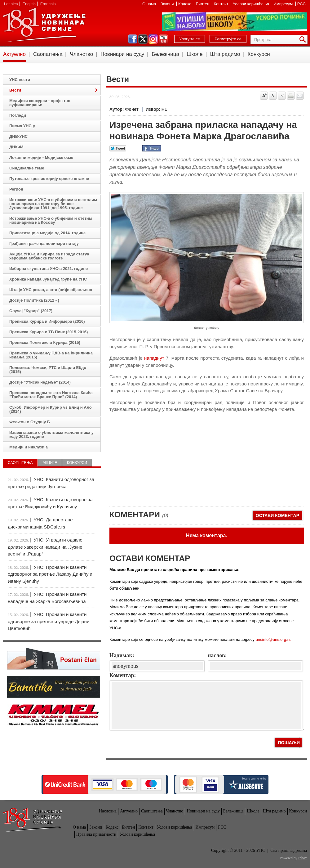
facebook (133, 39)
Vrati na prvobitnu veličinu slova (273, 96)
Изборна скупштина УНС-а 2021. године (49, 269)
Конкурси (259, 54)
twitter (143, 39)
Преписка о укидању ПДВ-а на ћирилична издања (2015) (51, 355)
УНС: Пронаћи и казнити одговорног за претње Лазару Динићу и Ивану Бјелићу (50, 574)
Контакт (222, 4)
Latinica (11, 4)
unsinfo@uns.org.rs (273, 639)
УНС (44, 25)
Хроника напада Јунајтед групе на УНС (48, 279)
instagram (153, 39)
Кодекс (185, 4)
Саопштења (48, 54)
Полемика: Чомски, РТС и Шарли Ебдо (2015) (48, 370)
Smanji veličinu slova (282, 96)
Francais (48, 4)
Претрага (304, 40)
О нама (150, 4)
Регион (16, 189)
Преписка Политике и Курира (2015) (45, 342)
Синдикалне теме (27, 168)
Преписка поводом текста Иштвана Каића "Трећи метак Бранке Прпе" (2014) (51, 395)
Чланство (81, 54)
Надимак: (122, 655)
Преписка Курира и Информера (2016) (47, 321)
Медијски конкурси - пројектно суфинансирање (40, 103)
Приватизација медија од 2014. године (47, 233)
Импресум (284, 4)
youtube (163, 39)
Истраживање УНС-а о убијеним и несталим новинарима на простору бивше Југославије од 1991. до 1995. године (53, 204)
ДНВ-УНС (18, 136)
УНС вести (20, 80)
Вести (15, 90)
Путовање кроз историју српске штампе (49, 179)
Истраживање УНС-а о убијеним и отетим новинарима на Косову (51, 220)
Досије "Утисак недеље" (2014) (40, 382)
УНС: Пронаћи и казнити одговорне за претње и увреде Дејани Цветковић (49, 621)
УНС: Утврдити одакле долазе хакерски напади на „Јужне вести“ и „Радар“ (45, 547)
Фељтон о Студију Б (30, 422)
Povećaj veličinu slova (264, 96)
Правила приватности (96, 834)
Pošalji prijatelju (300, 96)
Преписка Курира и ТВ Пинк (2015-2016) (49, 332)
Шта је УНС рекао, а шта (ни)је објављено (51, 290)
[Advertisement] (156, 456)
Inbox (303, 858)
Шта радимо (225, 54)
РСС (301, 4)
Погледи (18, 115)
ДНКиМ (16, 147)
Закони (168, 4)
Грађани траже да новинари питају (44, 243)
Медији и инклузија (29, 447)
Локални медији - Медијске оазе (41, 157)
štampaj (291, 96)
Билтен (203, 4)
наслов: (217, 655)
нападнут (154, 358)
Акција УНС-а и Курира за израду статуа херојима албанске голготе (49, 256)
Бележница (165, 54)
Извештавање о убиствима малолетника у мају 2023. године (51, 434)
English (29, 4)
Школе (195, 54)
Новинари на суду (122, 54)
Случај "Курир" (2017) (31, 311)
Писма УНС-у (22, 126)
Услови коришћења (251, 4)
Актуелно (14, 54)
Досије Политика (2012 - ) (34, 300)
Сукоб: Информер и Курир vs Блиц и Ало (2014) (51, 409)
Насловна (108, 811)
